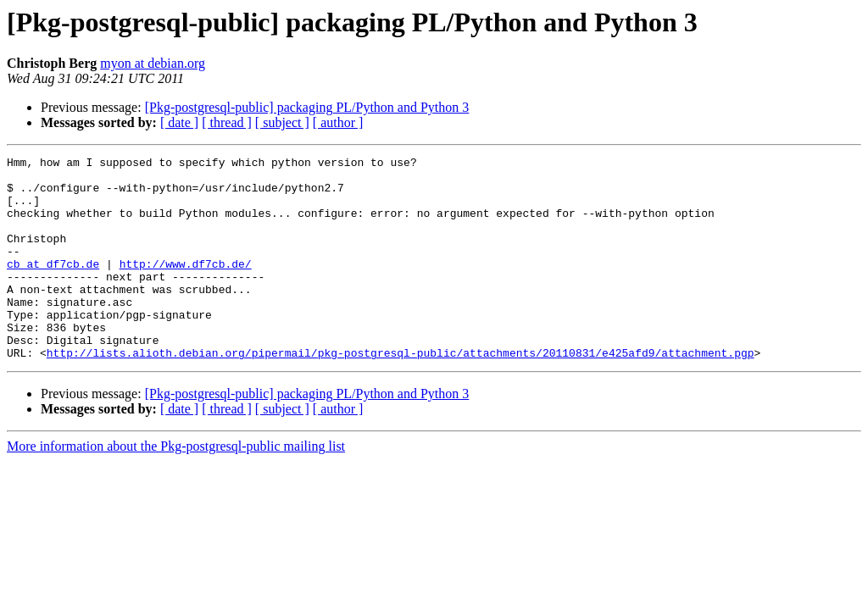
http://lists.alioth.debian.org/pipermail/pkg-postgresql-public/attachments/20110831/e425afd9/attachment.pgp (401, 393)
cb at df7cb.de (53, 286)
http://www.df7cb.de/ (186, 286)
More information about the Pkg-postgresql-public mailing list (176, 487)
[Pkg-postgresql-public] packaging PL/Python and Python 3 (307, 107)
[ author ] (338, 122)
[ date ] (179, 122)
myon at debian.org (153, 63)
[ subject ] (282, 122)
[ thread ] (227, 122)
